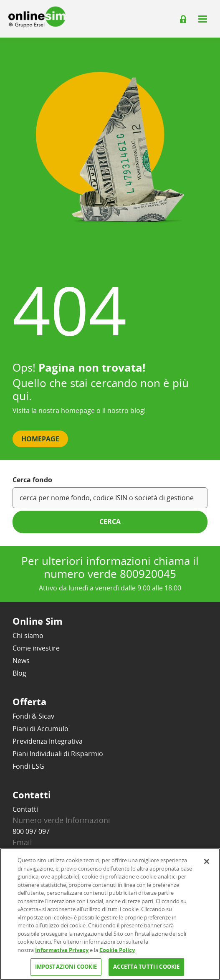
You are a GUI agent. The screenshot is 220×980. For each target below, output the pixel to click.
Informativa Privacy (62, 950)
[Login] (183, 19)
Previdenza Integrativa (48, 741)
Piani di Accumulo (40, 729)
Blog (19, 673)
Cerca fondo (32, 480)
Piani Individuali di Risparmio (58, 754)
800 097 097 (31, 831)
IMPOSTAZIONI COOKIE (66, 967)
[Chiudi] (207, 861)
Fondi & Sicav (33, 716)
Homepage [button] (40, 439)
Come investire (36, 648)
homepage (78, 410)
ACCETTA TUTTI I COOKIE (146, 967)
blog (137, 410)
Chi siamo (28, 636)
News (21, 661)
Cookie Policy (117, 950)
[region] (110, 914)
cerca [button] (110, 522)
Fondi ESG (28, 766)
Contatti (25, 809)
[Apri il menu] (202, 19)
